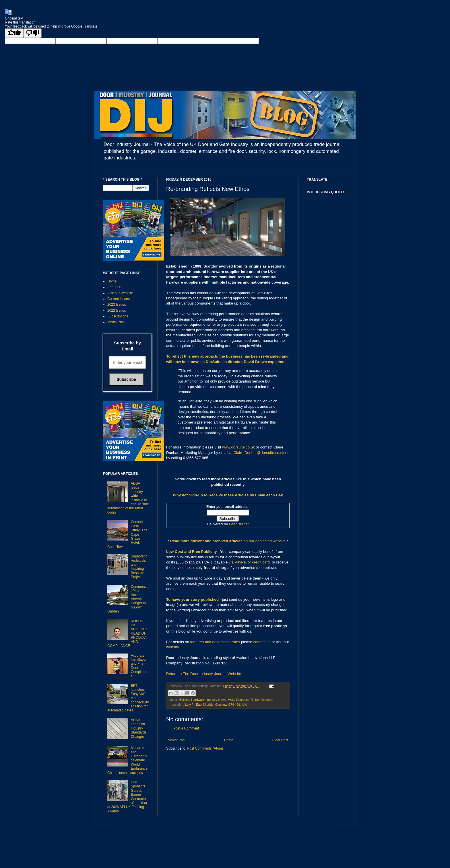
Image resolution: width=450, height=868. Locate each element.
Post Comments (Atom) (205, 748)
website (173, 647)
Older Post (280, 740)
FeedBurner (239, 524)
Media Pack (116, 322)
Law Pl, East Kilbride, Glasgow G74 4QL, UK (216, 705)
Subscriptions (118, 316)
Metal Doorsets (238, 700)
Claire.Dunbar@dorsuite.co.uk (259, 453)
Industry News (216, 700)
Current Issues (119, 299)
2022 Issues (117, 311)
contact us (262, 642)
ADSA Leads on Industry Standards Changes (139, 728)
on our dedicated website (265, 541)
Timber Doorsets (262, 700)
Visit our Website (120, 293)
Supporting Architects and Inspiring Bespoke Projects (139, 567)
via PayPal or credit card (249, 562)
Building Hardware (192, 700)
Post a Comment (186, 728)
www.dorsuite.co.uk (238, 447)
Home (229, 740)
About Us (114, 287)
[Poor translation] (32, 33)
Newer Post (176, 740)
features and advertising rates (215, 642)
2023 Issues (117, 305)
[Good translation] (14, 33)
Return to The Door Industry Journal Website (204, 674)
